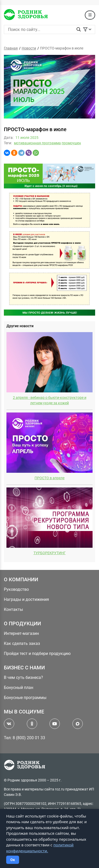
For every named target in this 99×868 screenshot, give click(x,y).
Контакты (13, 609)
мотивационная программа (37, 143)
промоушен (71, 143)
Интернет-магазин (21, 633)
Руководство (16, 589)
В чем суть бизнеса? (23, 677)
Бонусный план (19, 688)
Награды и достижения (26, 599)
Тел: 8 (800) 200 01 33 (24, 738)
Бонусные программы (25, 698)
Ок (13, 860)
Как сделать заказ (22, 643)
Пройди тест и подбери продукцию (37, 654)
